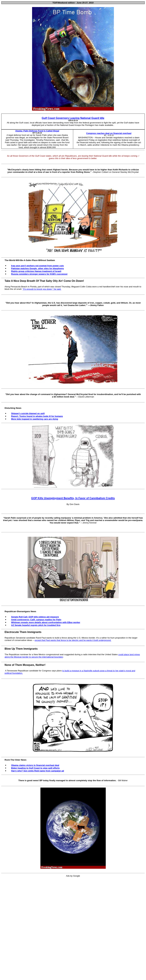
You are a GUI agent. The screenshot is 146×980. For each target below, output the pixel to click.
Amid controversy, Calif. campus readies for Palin (36, 620)
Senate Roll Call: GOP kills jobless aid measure (35, 617)
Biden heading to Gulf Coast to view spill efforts (35, 768)
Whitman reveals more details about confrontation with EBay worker (46, 622)
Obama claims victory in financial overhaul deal (35, 765)
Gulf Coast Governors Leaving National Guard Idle (73, 118)
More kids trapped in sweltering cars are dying (35, 419)
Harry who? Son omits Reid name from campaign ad (38, 771)
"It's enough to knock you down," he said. (42, 289)
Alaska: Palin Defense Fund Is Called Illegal (37, 131)
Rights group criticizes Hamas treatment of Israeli (36, 271)
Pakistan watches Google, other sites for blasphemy (37, 268)
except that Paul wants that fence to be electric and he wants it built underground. (73, 640)
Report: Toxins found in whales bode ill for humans (37, 416)
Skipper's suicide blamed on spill (28, 413)
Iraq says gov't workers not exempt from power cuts (37, 266)
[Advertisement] (74, 929)
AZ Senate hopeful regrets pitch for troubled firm (36, 625)
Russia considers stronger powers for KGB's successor (39, 274)
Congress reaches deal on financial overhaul (109, 133)
